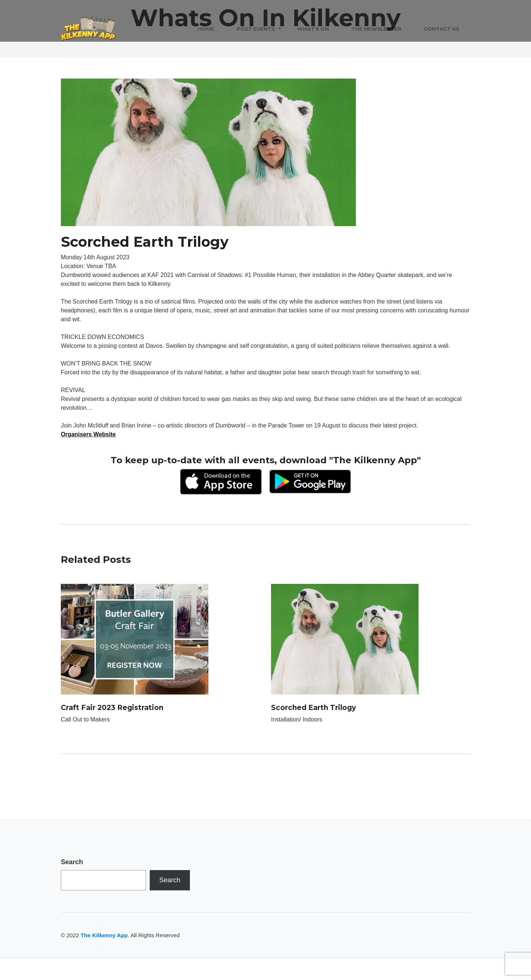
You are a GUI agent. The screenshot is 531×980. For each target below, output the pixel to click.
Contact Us (441, 29)
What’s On (313, 29)
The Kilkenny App (104, 935)
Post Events (256, 29)
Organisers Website (88, 434)
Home (206, 29)
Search (72, 862)
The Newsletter (376, 29)
